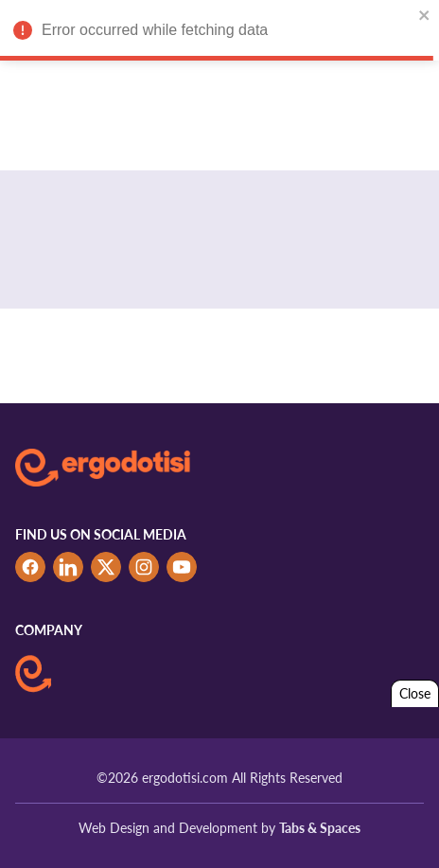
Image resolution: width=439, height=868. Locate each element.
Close (415, 693)
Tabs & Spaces (320, 828)
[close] (425, 15)
